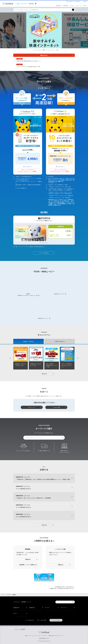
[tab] (28, 341)
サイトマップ (60, 636)
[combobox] (42, 10)
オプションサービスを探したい (24, 451)
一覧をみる (47, 374)
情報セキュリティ (28, 636)
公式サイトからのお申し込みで (28, 171)
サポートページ (32, 407)
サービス (47, 608)
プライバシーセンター (37, 636)
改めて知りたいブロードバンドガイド (64, 451)
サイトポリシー (44, 636)
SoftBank (8, 4)
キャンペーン (64, 608)
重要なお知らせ (44, 55)
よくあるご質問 (56, 407)
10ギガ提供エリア (52, 183)
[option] (21, 358)
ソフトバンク (44, 632)
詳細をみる (71, 196)
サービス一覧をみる (44, 253)
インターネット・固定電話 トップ (21, 602)
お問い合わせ (31, 620)
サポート (15, 613)
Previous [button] (6, 31)
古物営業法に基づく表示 (53, 636)
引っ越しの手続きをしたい (44, 451)
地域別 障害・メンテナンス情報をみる (28, 565)
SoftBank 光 (32, 608)
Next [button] (86, 31)
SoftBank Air (16, 608)
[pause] (57, 50)
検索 (63, 438)
